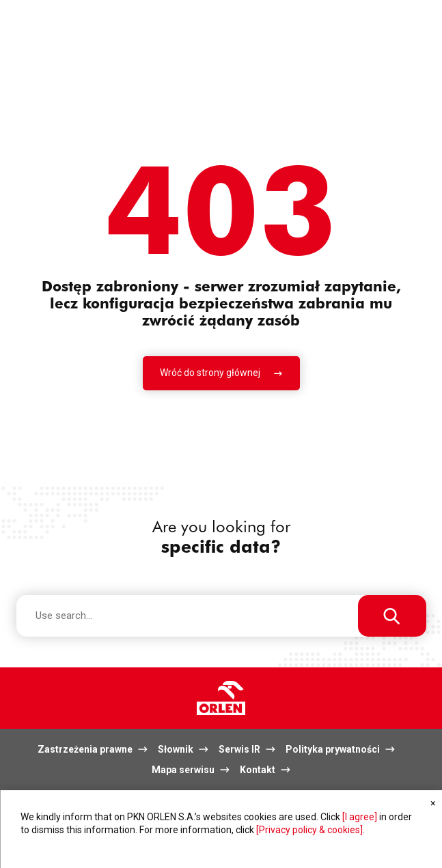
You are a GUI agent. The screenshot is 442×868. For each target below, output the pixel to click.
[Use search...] (392, 616)
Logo (221, 698)
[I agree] (360, 817)
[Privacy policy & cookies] (309, 830)
